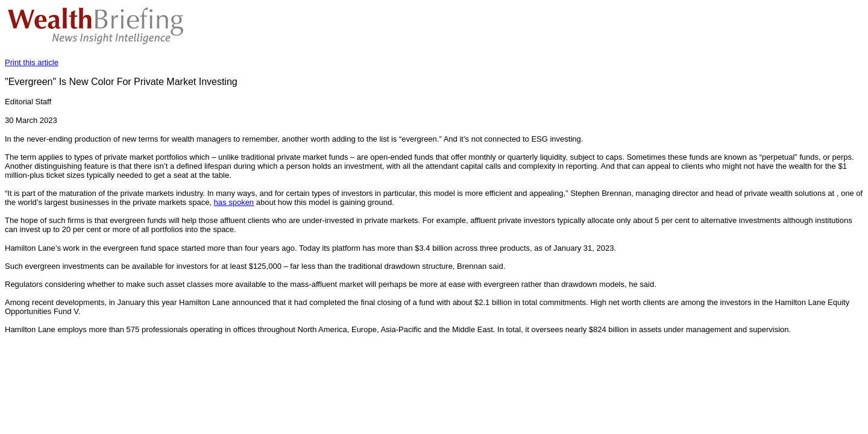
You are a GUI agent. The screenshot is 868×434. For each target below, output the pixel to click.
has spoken (234, 202)
